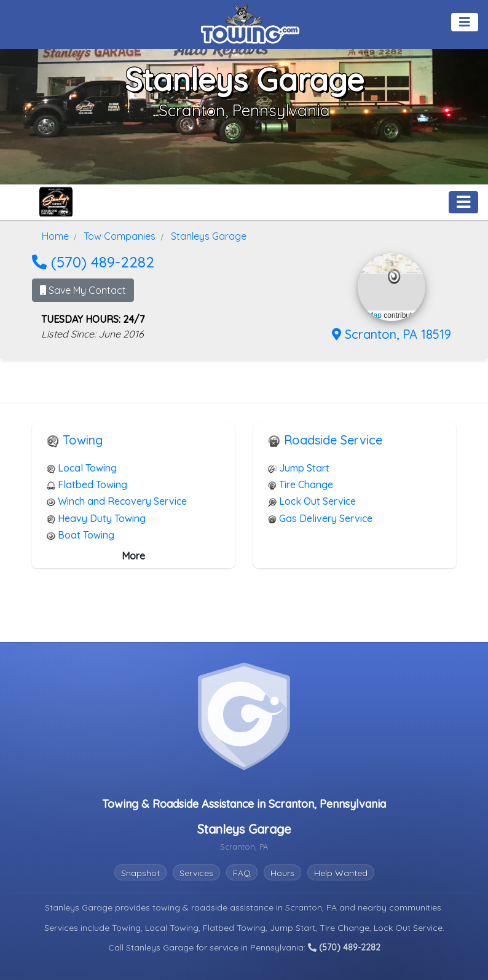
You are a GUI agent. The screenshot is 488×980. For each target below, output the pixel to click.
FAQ (242, 873)
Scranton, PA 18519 (392, 334)
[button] (394, 277)
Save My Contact (83, 290)
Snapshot (140, 873)
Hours (282, 873)
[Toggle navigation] (465, 22)
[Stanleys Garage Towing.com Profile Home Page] (56, 202)
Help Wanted (341, 873)
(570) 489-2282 (93, 262)
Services (196, 873)
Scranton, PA (312, 907)
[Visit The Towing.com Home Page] (250, 22)
